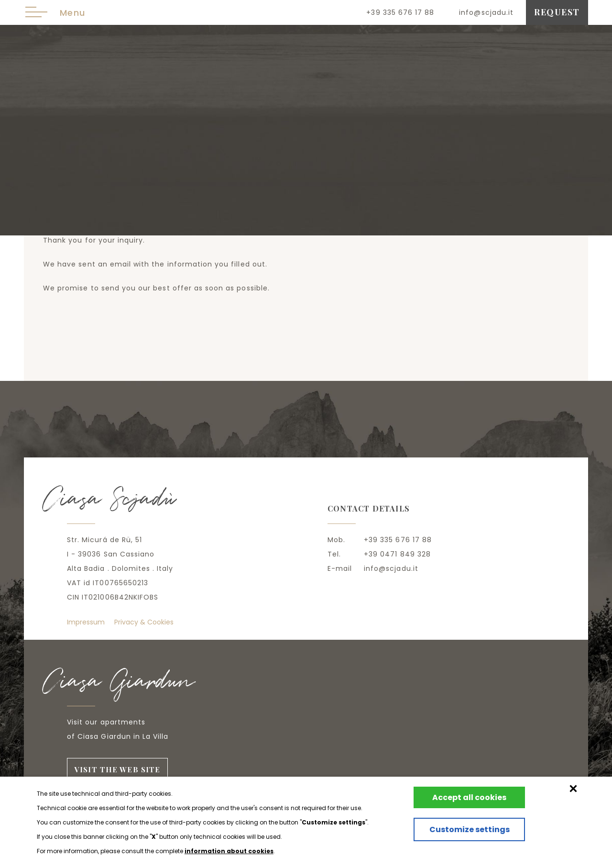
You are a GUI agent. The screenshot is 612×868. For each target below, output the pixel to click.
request (557, 12)
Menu (55, 13)
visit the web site (119, 770)
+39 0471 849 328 (397, 554)
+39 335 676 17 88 (400, 12)
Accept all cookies (462, 797)
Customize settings (462, 835)
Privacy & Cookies (144, 622)
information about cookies (229, 851)
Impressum (86, 622)
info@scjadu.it (486, 12)
